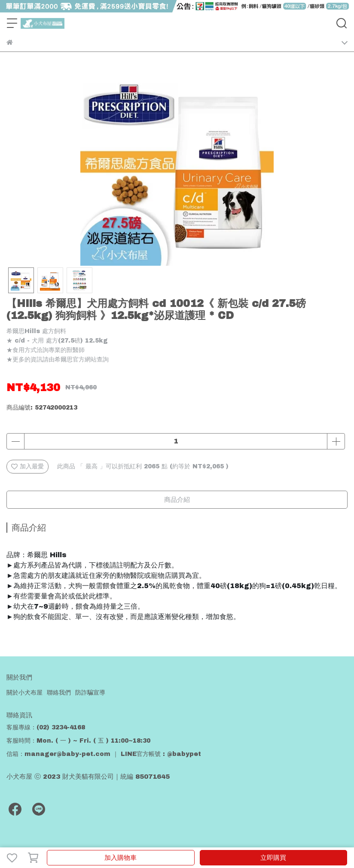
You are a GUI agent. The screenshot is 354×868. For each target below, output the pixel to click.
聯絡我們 (59, 693)
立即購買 (273, 858)
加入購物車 (121, 858)
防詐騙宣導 (90, 693)
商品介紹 (177, 500)
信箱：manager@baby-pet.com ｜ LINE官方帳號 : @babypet (104, 754)
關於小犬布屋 (24, 693)
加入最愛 (27, 467)
